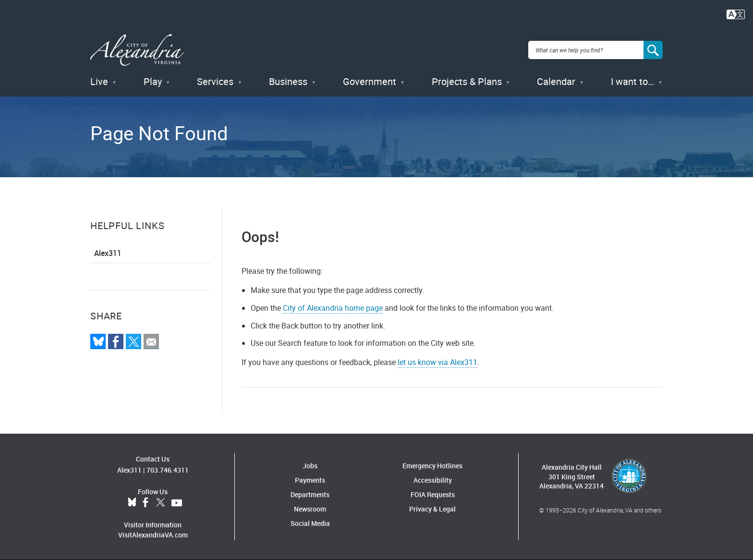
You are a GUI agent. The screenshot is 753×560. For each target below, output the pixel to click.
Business (288, 81)
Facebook (146, 503)
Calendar (556, 81)
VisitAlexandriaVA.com (153, 535)
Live (99, 81)
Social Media (310, 523)
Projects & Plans (467, 81)
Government (370, 81)
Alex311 (108, 253)
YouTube (177, 503)
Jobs (310, 466)
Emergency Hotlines (432, 466)
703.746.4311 (168, 470)
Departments (310, 494)
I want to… (632, 81)
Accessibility (433, 480)
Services (215, 81)
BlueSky (132, 503)
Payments (310, 480)
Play (153, 81)
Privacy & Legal (432, 509)
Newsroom (310, 509)
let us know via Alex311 (437, 362)
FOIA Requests (433, 494)
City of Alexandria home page (333, 308)
